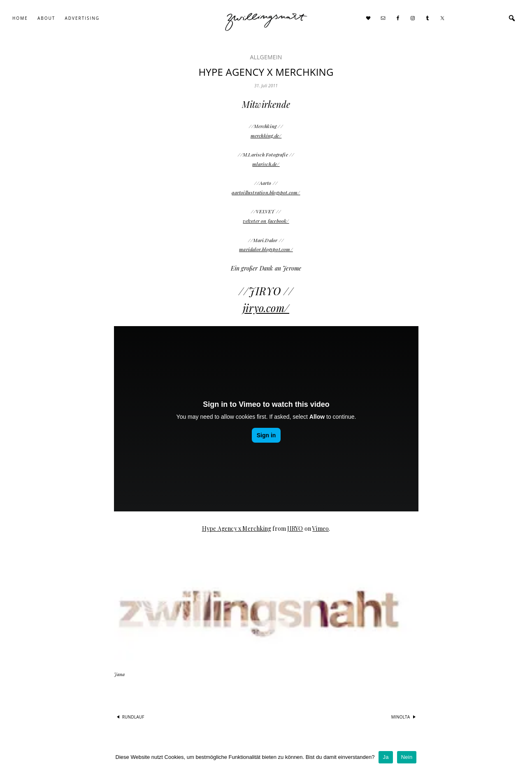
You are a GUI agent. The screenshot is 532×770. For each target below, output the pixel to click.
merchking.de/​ (266, 135)
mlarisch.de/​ (266, 164)
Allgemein (266, 57)
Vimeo (321, 528)
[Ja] (522, 757)
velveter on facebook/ (266, 221)
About (46, 18)
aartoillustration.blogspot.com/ (266, 192)
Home (20, 18)
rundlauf (133, 717)
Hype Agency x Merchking (237, 528)
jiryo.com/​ (266, 308)
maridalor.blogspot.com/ (266, 249)
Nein (407, 757)
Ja (386, 757)
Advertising (82, 18)
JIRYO (295, 528)
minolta (401, 717)
